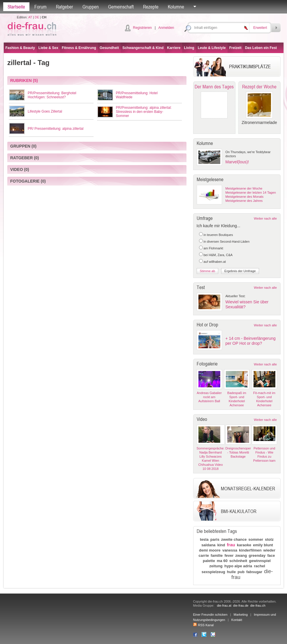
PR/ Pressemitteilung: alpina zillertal (56, 129)
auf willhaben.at (215, 262)
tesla (204, 539)
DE (37, 17)
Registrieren (142, 28)
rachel (259, 566)
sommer (256, 539)
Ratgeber (65, 7)
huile (231, 572)
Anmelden (166, 28)
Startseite (16, 7)
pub (241, 572)
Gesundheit (109, 48)
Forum (41, 7)
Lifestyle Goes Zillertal (45, 111)
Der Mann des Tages (214, 87)
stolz (269, 539)
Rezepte (151, 7)
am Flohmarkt (213, 248)
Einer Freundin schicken (210, 615)
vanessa (230, 550)
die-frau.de (241, 605)
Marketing (241, 615)
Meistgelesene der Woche (244, 188)
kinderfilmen (250, 550)
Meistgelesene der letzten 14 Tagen (251, 192)
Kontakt (237, 620)
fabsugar (254, 572)
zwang (241, 555)
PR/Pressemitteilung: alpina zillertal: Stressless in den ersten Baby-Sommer (144, 112)
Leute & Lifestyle (212, 48)
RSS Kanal (204, 625)
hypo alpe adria (238, 566)
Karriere (174, 48)
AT (30, 17)
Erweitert (260, 28)
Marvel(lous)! (237, 162)
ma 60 (222, 561)
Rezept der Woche (259, 87)
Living (189, 48)
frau (231, 545)
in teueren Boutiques (218, 235)
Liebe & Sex (48, 48)
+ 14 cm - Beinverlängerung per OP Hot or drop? (251, 341)
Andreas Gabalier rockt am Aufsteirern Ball (209, 397)
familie (217, 555)
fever (229, 555)
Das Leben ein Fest (261, 48)
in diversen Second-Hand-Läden (227, 242)
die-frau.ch (258, 605)
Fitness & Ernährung (79, 48)
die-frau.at (224, 605)
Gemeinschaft (121, 7)
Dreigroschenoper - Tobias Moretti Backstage (238, 452)
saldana (208, 545)
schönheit (238, 561)
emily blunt (263, 545)
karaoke (244, 545)
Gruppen (91, 7)
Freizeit (235, 48)
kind (221, 545)
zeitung (216, 566)
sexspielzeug (213, 572)
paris (215, 539)
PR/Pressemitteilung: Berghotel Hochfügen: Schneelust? (52, 95)
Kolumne (176, 7)
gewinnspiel (260, 561)
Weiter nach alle (265, 218)
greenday (257, 555)
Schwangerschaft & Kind (143, 48)
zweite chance (234, 539)
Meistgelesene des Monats (245, 197)
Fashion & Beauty (20, 48)
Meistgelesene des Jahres (244, 201)
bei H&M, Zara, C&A (218, 255)
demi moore (210, 550)
